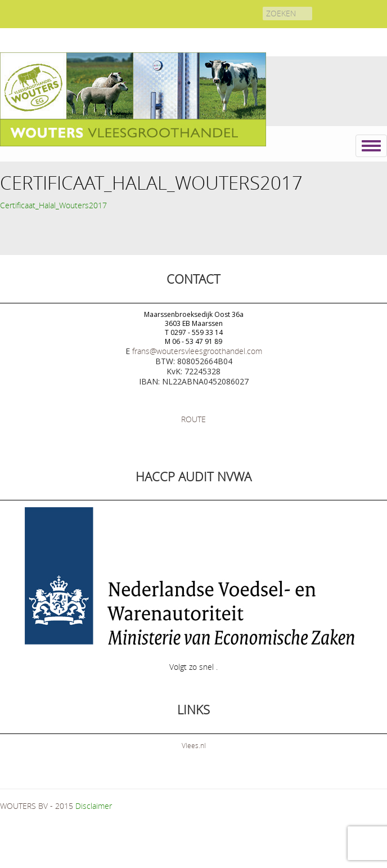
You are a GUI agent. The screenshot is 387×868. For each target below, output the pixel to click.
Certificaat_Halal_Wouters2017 (53, 205)
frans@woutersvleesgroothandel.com (197, 351)
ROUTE (193, 419)
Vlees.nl (194, 745)
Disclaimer (94, 806)
